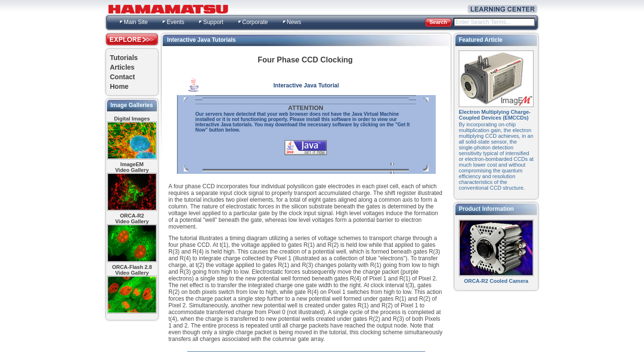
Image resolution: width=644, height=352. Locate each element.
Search (438, 22)
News (294, 22)
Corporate (255, 22)
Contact (122, 77)
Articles (122, 67)
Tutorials (124, 58)
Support (213, 22)
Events (175, 22)
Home (119, 86)
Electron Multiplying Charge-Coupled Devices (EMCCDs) (495, 115)
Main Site (136, 22)
